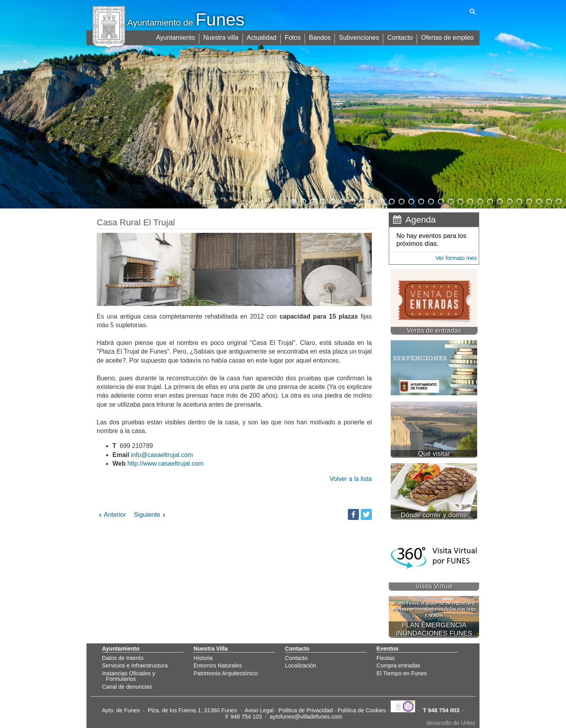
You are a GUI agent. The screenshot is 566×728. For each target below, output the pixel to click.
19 (470, 201)
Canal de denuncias (127, 687)
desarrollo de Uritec (451, 723)
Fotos (295, 36)
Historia (203, 658)
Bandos (322, 36)
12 (401, 201)
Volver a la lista (351, 479)
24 (519, 201)
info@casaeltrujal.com (162, 455)
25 (529, 201)
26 (538, 201)
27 (548, 201)
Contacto (401, 36)
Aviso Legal (259, 710)
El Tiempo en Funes (402, 673)
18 (460, 201)
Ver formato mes (456, 258)
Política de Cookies (362, 710)
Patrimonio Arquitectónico (225, 673)
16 (440, 201)
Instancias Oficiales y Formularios (129, 676)
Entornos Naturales (218, 665)
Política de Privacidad (305, 710)
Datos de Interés (123, 658)
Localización (300, 665)
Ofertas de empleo (448, 36)
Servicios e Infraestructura (135, 665)
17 (450, 201)
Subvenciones (361, 36)
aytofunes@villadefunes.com (306, 717)
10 (381, 201)
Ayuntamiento (179, 36)
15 (430, 201)
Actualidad (264, 36)
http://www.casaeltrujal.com (165, 464)
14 (421, 201)
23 (509, 201)
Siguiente (151, 515)
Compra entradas (398, 665)
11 (391, 201)
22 (499, 201)
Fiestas (386, 658)
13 (411, 201)
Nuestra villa (224, 36)
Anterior (111, 515)
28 (558, 201)
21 (489, 201)
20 (480, 201)
